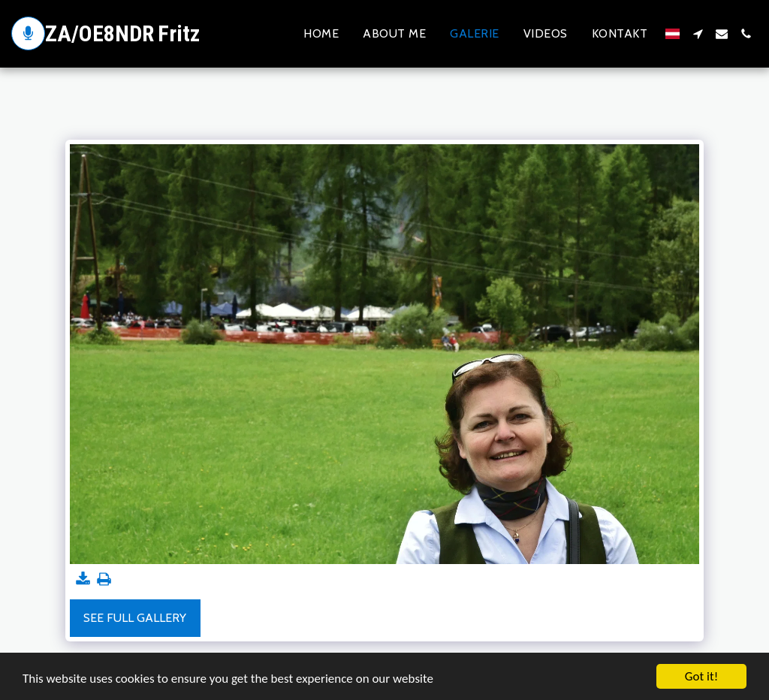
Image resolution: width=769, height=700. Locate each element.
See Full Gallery (135, 618)
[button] (698, 34)
